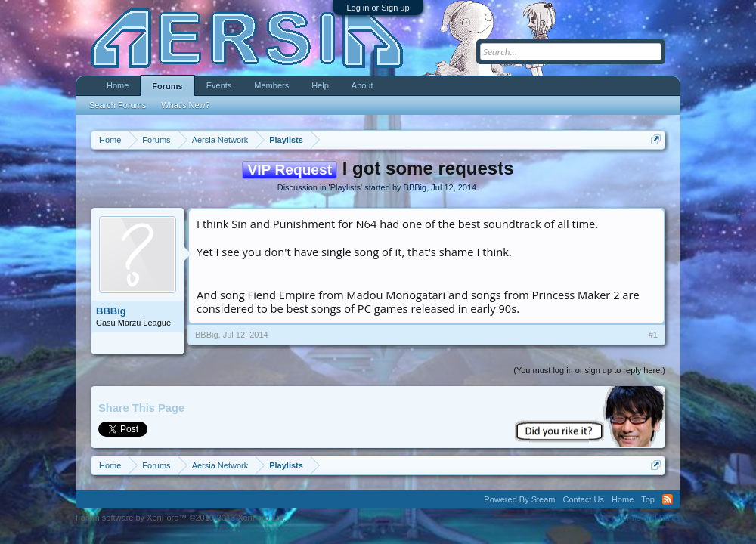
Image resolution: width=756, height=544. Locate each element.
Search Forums (118, 105)
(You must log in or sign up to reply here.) (589, 370)
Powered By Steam (519, 499)
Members (271, 85)
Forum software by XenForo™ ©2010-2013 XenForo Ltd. (181, 518)
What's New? (185, 105)
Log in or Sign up (378, 8)
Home (118, 85)
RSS (668, 499)
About (363, 85)
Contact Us (583, 499)
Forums (167, 86)
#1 (653, 335)
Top (648, 499)
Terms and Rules (649, 518)
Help (320, 85)
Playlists (345, 187)
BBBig (415, 187)
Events (219, 85)
